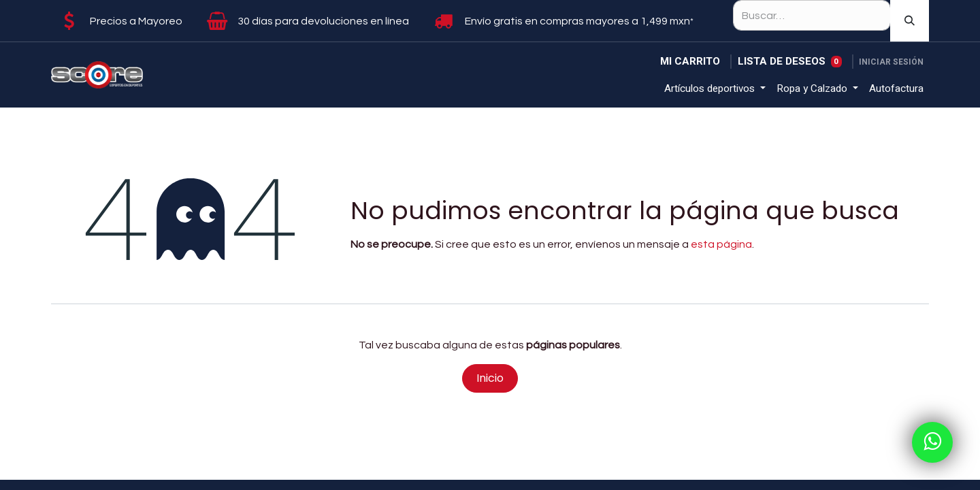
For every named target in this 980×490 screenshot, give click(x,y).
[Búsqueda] (910, 21)
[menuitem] (715, 89)
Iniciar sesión (891, 62)
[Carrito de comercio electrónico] (690, 62)
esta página (721, 244)
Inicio (490, 378)
